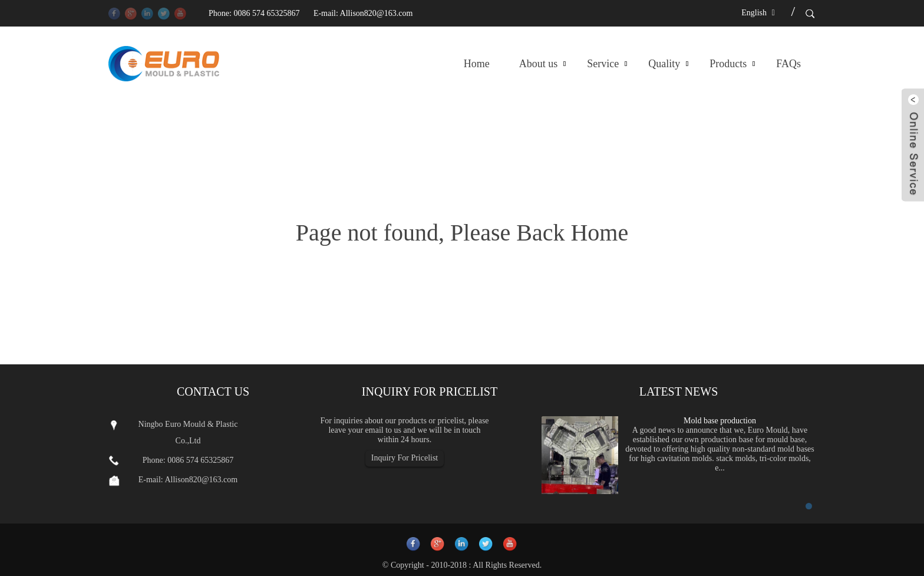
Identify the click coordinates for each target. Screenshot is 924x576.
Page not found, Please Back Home (462, 233)
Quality (664, 64)
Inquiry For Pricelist (405, 458)
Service (603, 64)
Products (728, 64)
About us (539, 64)
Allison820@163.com (377, 13)
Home (477, 64)
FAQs (788, 64)
